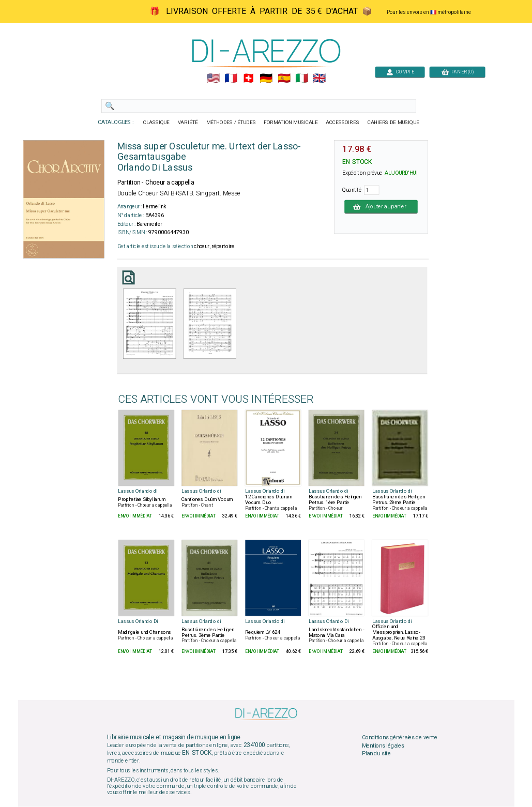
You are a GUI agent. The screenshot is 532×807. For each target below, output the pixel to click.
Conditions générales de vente (399, 738)
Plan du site (376, 754)
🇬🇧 (319, 79)
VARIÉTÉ (187, 123)
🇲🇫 (231, 79)
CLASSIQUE (156, 123)
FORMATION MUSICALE (291, 123)
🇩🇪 (266, 79)
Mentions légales (383, 746)
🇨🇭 (248, 79)
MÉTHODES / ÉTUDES (231, 123)
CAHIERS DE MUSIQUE (393, 123)
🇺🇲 (213, 79)
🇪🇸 (284, 79)
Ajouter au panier (381, 206)
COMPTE (400, 72)
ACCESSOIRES (343, 123)
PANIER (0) (457, 72)
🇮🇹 (301, 79)
